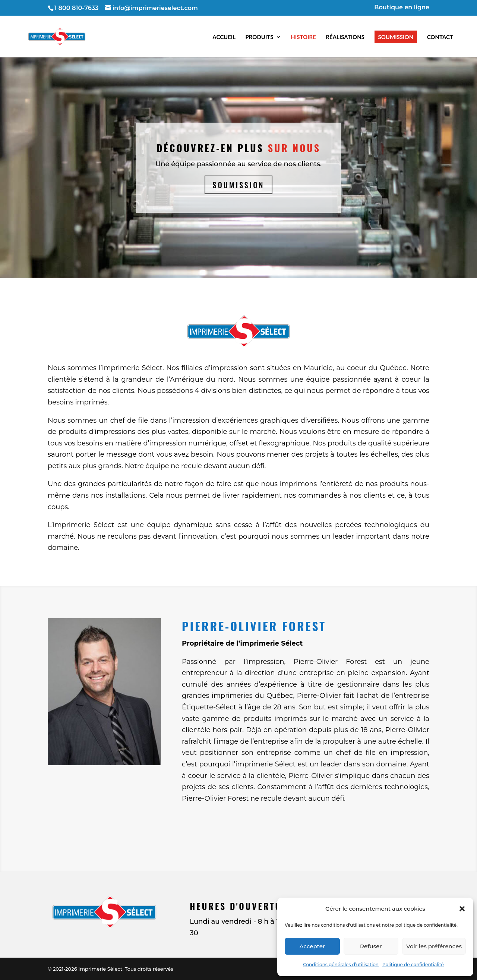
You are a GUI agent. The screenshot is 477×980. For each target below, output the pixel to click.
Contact (440, 37)
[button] (462, 909)
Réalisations (345, 37)
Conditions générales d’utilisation (341, 965)
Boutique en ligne (402, 8)
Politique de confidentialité (413, 965)
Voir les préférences (434, 946)
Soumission (396, 37)
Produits (260, 37)
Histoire (303, 37)
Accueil (224, 37)
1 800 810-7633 (76, 8)
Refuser (371, 946)
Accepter (312, 946)
